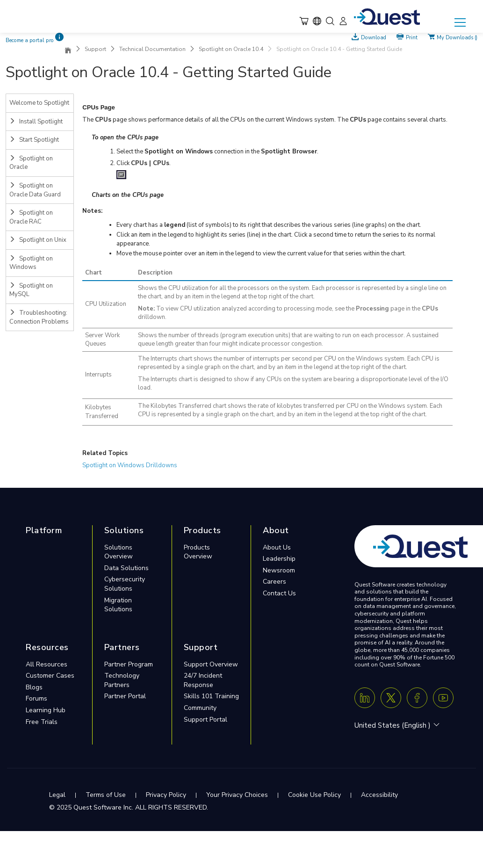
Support (95, 49)
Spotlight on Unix (38, 240)
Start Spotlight (34, 140)
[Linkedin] (365, 698)
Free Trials (42, 722)
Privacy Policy (166, 795)
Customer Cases (50, 676)
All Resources (47, 664)
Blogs (34, 687)
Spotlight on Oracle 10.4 (231, 49)
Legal (57, 795)
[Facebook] (417, 698)
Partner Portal (125, 696)
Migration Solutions (118, 605)
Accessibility (379, 795)
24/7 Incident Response (203, 680)
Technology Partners (122, 680)
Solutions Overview (119, 552)
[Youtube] (443, 698)
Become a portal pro (30, 40)
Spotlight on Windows (31, 263)
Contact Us (279, 593)
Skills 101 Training (211, 696)
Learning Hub (46, 710)
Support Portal (205, 720)
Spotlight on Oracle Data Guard (35, 190)
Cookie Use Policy (314, 795)
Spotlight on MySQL (31, 290)
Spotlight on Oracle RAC (31, 217)
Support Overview (211, 664)
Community (200, 708)
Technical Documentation (152, 49)
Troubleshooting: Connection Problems (39, 317)
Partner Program (129, 664)
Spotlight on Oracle (31, 163)
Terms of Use (106, 795)
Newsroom (279, 570)
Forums (36, 698)
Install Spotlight (36, 122)
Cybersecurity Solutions (125, 584)
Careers (274, 582)
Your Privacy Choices (237, 795)
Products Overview (198, 552)
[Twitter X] (391, 698)
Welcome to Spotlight (39, 103)
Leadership (279, 559)
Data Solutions (126, 568)
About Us (277, 547)
